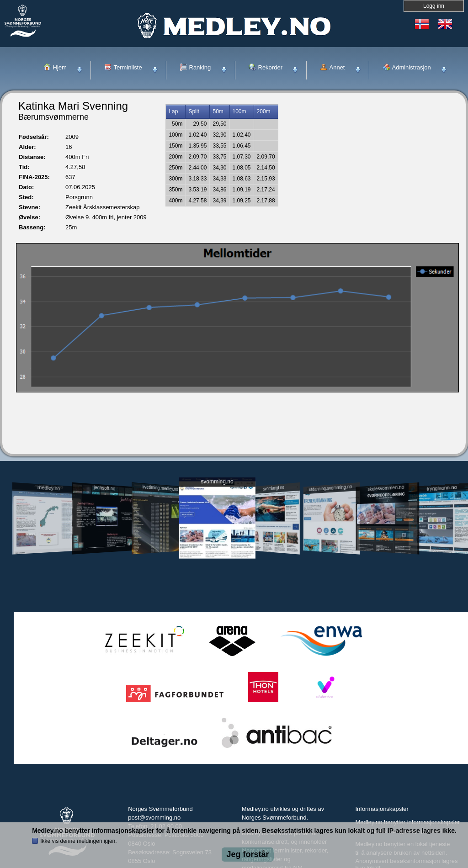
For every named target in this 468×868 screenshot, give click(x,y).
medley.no (48, 488)
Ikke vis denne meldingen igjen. (78, 841)
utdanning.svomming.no (330, 488)
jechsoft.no (104, 488)
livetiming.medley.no (160, 488)
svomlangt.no (274, 488)
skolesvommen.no (386, 488)
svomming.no (217, 482)
